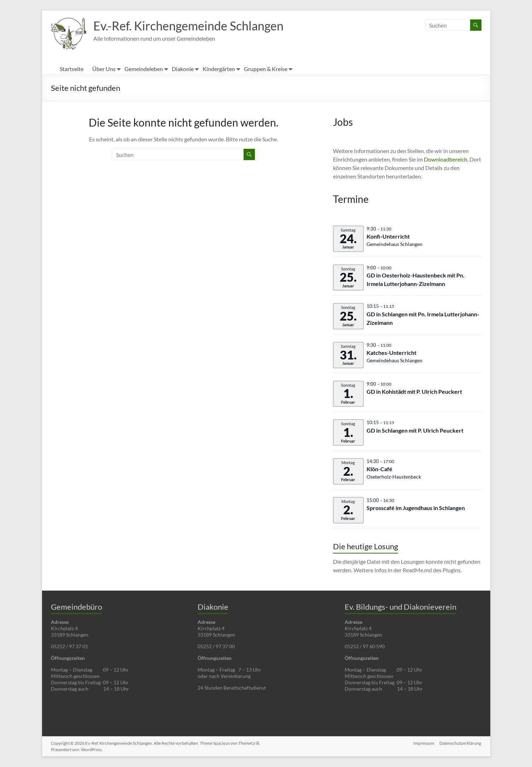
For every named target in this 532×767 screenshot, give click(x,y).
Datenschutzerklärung (461, 743)
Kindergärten (219, 69)
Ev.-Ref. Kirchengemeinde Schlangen (194, 26)
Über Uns (104, 69)
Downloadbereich (446, 159)
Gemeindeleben (144, 69)
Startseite (72, 69)
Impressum (424, 743)
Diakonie (183, 69)
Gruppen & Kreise (266, 69)
